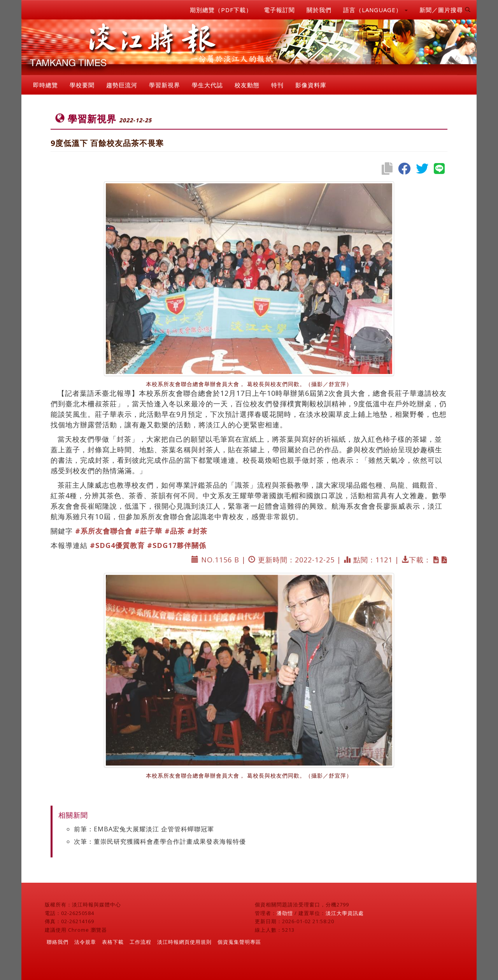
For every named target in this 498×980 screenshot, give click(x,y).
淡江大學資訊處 (345, 913)
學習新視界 (165, 85)
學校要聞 (82, 85)
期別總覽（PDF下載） (221, 10)
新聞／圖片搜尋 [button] (445, 10)
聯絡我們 (58, 942)
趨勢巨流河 (122, 85)
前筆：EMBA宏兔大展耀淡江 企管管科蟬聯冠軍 (144, 829)
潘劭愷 (285, 913)
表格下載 (113, 942)
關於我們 (319, 10)
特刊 (277, 85)
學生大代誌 (207, 85)
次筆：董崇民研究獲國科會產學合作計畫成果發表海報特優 (160, 841)
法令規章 (85, 942)
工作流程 (140, 942)
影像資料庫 (311, 85)
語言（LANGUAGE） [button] (375, 10)
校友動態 (247, 85)
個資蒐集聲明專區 (239, 942)
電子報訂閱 (279, 10)
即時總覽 (46, 85)
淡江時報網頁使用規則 (184, 942)
